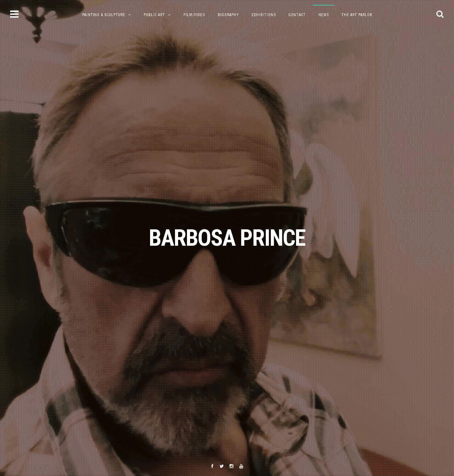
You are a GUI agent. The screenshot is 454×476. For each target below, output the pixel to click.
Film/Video (194, 15)
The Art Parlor (357, 15)
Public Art (154, 15)
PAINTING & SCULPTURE (104, 15)
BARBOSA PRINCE (227, 238)
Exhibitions (264, 15)
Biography (228, 15)
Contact (297, 15)
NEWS (324, 15)
